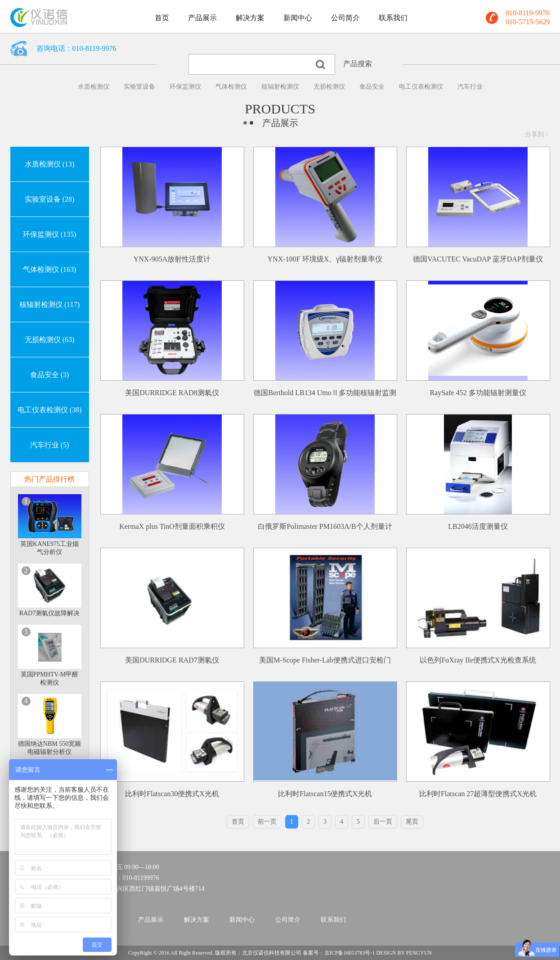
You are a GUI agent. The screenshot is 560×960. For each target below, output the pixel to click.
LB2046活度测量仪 (478, 526)
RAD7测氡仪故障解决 (50, 613)
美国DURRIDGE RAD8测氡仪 (172, 393)
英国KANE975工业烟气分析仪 (49, 548)
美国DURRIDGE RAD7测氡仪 (172, 660)
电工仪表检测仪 (421, 87)
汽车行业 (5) (50, 445)
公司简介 (345, 18)
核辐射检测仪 (280, 87)
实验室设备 (139, 87)
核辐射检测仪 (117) (49, 304)
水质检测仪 (94, 87)
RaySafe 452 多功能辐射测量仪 (478, 393)
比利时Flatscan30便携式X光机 (172, 794)
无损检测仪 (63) (50, 340)
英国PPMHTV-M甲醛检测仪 (50, 678)
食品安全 (372, 87)
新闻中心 (298, 18)
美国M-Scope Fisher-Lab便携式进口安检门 (325, 660)
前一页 (267, 822)
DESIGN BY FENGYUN (404, 953)
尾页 (412, 822)
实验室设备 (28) (50, 199)
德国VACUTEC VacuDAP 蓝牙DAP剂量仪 (478, 259)
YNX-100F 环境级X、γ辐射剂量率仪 (325, 259)
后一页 (383, 822)
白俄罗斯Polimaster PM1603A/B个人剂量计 (325, 526)
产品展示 (202, 18)
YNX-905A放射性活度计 (172, 259)
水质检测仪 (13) (50, 164)
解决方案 (250, 18)
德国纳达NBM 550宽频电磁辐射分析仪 (49, 748)
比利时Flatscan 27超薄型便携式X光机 (478, 794)
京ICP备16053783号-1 (350, 953)
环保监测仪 (185, 87)
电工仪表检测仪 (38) (50, 410)
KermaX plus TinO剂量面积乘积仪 (172, 526)
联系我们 (393, 18)
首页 (162, 18)
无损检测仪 (329, 87)
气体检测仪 (231, 87)
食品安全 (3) (50, 375)
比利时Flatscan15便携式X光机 (325, 794)
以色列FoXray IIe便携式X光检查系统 (478, 660)
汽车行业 (470, 87)
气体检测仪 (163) (50, 269)
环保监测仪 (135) (50, 234)
